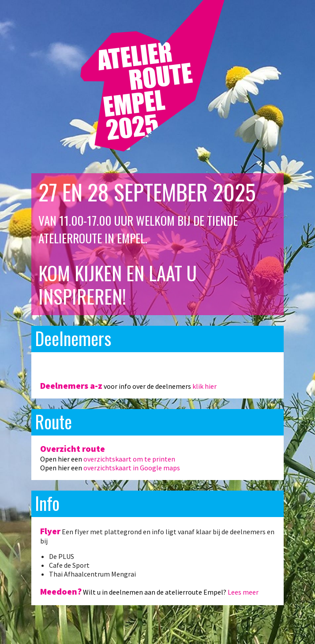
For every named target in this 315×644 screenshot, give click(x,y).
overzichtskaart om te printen (129, 459)
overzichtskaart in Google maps (132, 468)
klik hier (204, 386)
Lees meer (243, 592)
